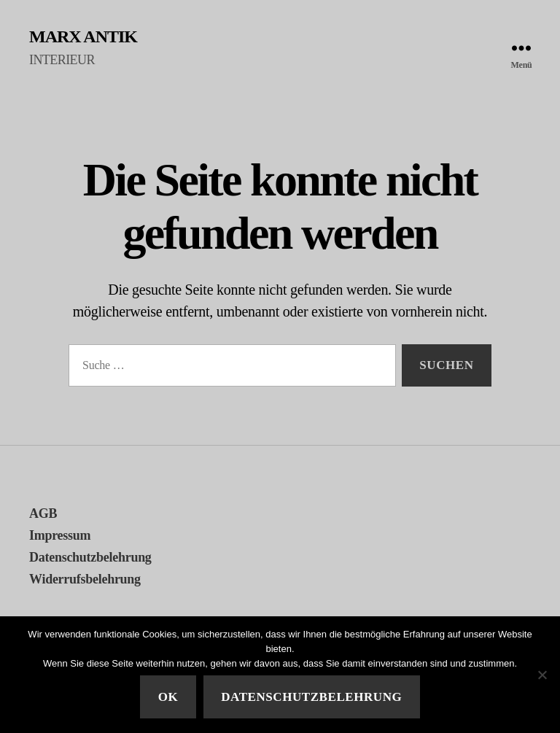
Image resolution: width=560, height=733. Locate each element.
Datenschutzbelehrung (90, 557)
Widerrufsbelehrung (85, 579)
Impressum (60, 535)
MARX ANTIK (83, 36)
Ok (168, 697)
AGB (43, 513)
